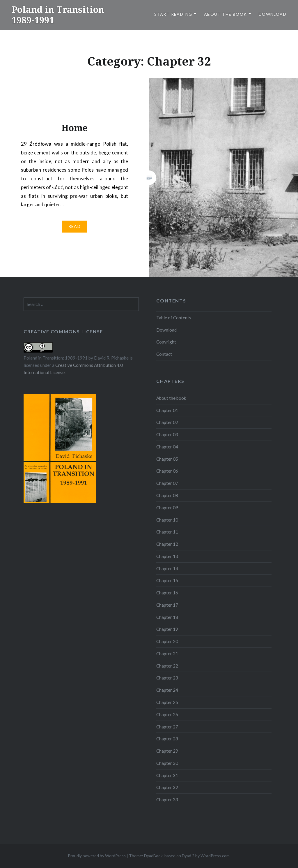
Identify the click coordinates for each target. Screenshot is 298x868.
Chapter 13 (167, 556)
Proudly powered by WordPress (97, 856)
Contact (164, 354)
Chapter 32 (167, 787)
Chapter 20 (167, 641)
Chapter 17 (167, 605)
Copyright (166, 342)
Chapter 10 (167, 520)
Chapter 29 (167, 751)
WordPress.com (215, 856)
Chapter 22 (167, 666)
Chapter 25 (167, 702)
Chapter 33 (167, 800)
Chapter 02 (167, 422)
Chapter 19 (167, 629)
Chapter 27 (167, 727)
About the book (226, 14)
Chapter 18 (167, 617)
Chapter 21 (167, 654)
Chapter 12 (167, 544)
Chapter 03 (167, 434)
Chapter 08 (167, 495)
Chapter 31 (167, 775)
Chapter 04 (167, 447)
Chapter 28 (167, 739)
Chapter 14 (167, 568)
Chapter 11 (167, 532)
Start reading (173, 14)
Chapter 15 (167, 580)
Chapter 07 (167, 483)
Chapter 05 (167, 459)
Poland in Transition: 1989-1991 (56, 358)
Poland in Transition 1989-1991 (58, 15)
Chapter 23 (167, 678)
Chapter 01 (167, 410)
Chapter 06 (167, 471)
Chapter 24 (167, 690)
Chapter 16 (167, 593)
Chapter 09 (167, 508)
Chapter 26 (167, 714)
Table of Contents (174, 318)
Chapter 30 (167, 763)
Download (273, 14)
